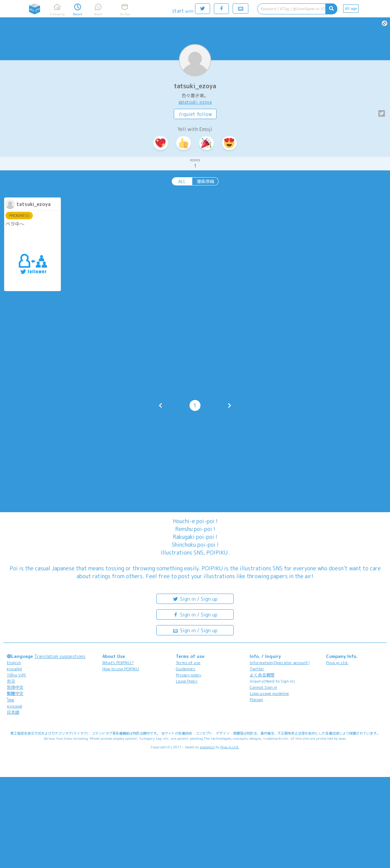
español (14, 669)
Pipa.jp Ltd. (337, 663)
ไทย (10, 700)
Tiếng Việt (16, 675)
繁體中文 (15, 693)
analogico (207, 747)
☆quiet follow (195, 114)
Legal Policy (187, 681)
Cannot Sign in (263, 687)
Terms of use (188, 663)
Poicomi (256, 699)
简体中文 (15, 687)
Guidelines (186, 669)
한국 (11, 681)
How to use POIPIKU (121, 669)
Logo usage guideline (269, 693)
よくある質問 (262, 675)
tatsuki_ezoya (195, 86)
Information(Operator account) (280, 663)
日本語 (13, 712)
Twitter (257, 669)
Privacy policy (188, 675)
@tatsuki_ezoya (195, 102)
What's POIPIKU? (118, 663)
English (14, 663)
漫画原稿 (205, 181)
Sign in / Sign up (195, 599)
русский (15, 706)
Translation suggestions (60, 656)
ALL (182, 181)
